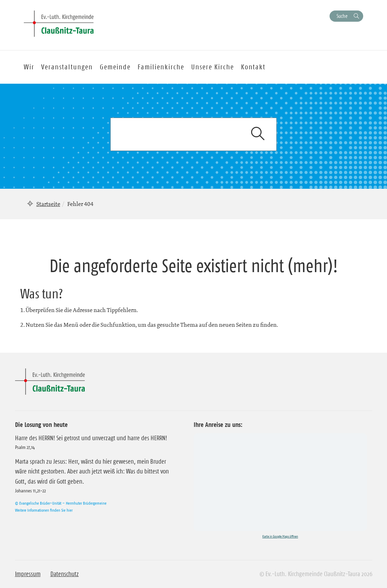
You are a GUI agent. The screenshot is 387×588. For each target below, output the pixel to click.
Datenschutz (65, 574)
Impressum (28, 574)
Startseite (48, 204)
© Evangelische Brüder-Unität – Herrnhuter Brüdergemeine (61, 503)
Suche (342, 16)
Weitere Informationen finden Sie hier (44, 510)
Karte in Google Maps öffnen (280, 536)
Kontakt (253, 67)
